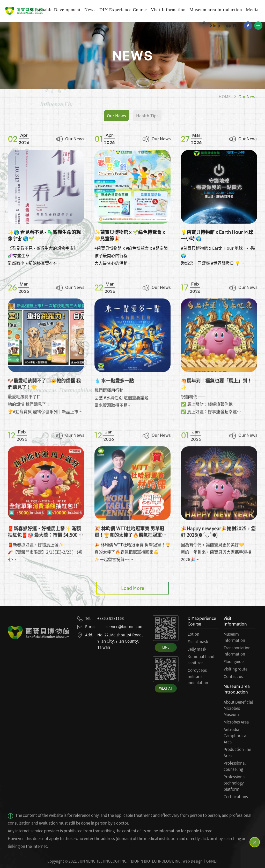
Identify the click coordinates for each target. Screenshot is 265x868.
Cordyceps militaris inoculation (198, 676)
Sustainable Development (55, 10)
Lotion (193, 634)
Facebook (248, 26)
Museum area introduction (216, 10)
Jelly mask (197, 649)
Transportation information (237, 651)
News (90, 10)
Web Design (193, 861)
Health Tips (147, 116)
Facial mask (198, 642)
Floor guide (234, 661)
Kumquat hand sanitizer (201, 660)
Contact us (233, 676)
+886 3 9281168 (111, 618)
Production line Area (237, 752)
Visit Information (168, 10)
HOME (225, 96)
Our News (248, 96)
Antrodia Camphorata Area (235, 736)
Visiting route (235, 669)
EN (235, 26)
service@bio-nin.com (125, 627)
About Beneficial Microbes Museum (238, 708)
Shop (215, 26)
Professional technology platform (235, 783)
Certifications (236, 797)
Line (258, 26)
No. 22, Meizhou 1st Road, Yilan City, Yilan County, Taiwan (120, 641)
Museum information (234, 637)
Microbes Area (236, 722)
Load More (133, 588)
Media (252, 10)
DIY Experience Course (123, 10)
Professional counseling (235, 766)
